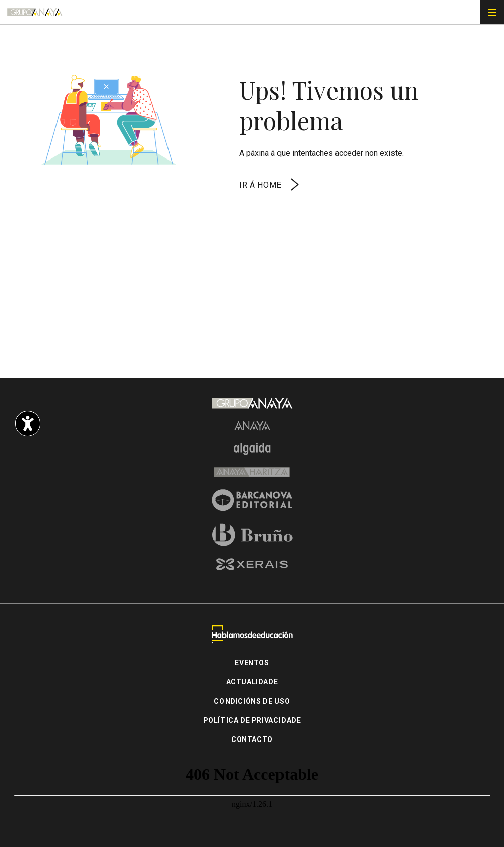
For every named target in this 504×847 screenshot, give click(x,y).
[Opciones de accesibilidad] (28, 423)
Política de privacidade (252, 720)
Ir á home (270, 185)
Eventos (252, 663)
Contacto (252, 739)
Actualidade (252, 682)
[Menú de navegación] (492, 12)
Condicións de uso (252, 701)
